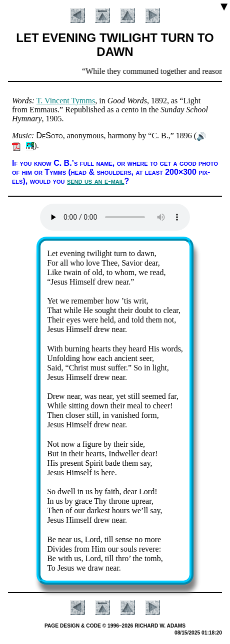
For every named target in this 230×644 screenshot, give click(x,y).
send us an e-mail (96, 181)
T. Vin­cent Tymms (66, 101)
